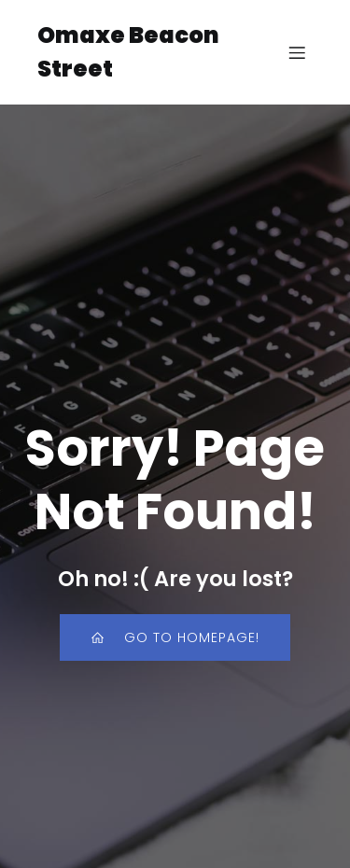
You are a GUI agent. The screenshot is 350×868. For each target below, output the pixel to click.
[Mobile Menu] (297, 52)
